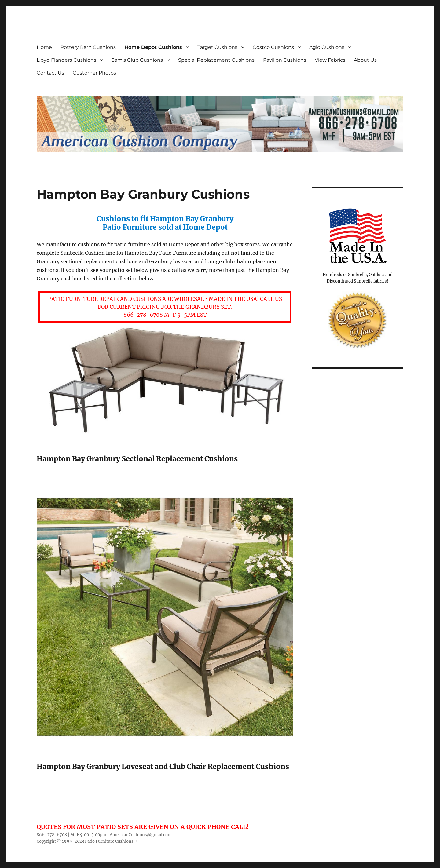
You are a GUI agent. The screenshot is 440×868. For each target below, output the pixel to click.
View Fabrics (330, 60)
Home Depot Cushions (153, 47)
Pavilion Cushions (285, 60)
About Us (365, 60)
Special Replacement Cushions (216, 60)
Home (44, 47)
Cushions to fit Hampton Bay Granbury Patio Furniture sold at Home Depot (165, 223)
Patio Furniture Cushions (109, 841)
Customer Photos (94, 73)
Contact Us (50, 73)
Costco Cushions (273, 47)
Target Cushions (217, 47)
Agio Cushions (327, 47)
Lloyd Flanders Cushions (66, 60)
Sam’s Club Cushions (137, 60)
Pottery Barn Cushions (88, 47)
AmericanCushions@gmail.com (141, 835)
